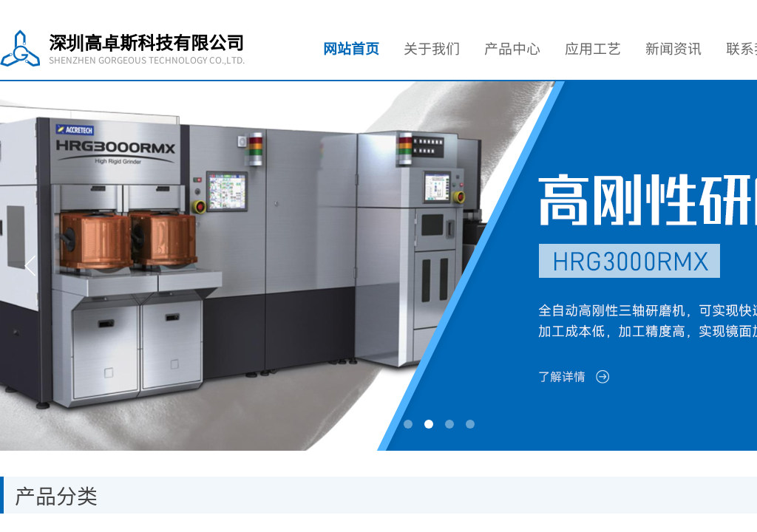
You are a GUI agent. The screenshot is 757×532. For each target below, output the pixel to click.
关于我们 (432, 48)
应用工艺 (593, 48)
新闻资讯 (673, 48)
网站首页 (351, 48)
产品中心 (512, 48)
